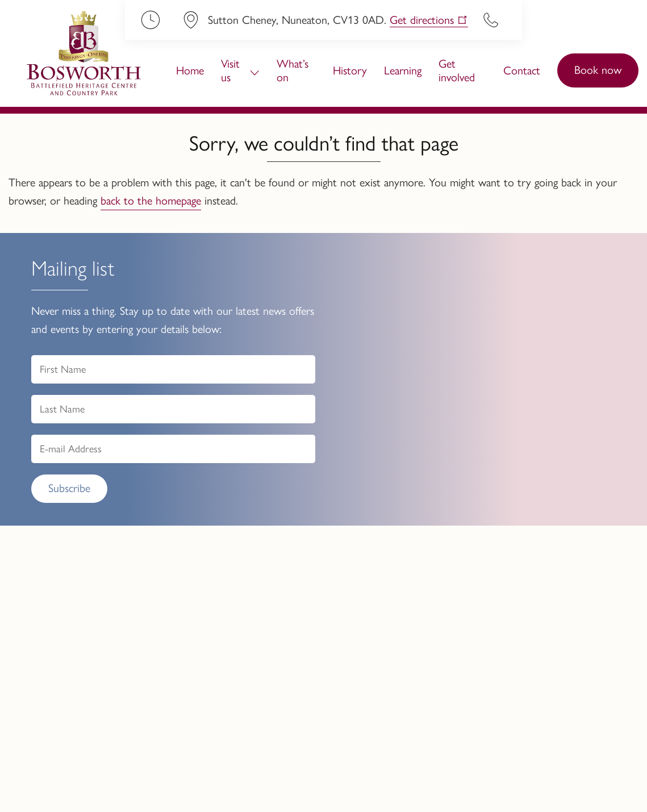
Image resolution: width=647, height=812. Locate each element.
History (350, 70)
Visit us (230, 70)
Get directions (422, 20)
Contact (522, 70)
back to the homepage (151, 201)
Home (190, 70)
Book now (598, 70)
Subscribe (69, 488)
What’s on (293, 70)
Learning (403, 70)
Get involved (457, 70)
